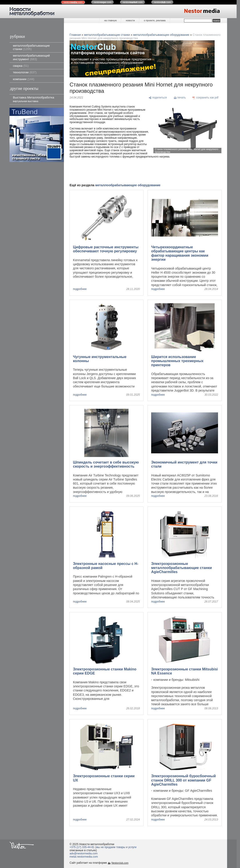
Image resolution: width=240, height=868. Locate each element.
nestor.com (73, 2)
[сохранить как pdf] (205, 98)
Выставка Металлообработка (34, 99)
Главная (75, 35)
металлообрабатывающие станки (31, 47)
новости (130, 20)
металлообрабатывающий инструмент (31, 57)
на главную (110, 20)
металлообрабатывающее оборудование (161, 35)
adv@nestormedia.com (84, 854)
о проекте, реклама (155, 20)
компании (24, 79)
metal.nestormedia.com (84, 857)
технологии (25, 72)
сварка (21, 66)
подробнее (80, 289)
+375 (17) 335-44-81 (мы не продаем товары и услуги (103, 847)
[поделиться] (158, 98)
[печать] (180, 98)
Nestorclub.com (120, 863)
